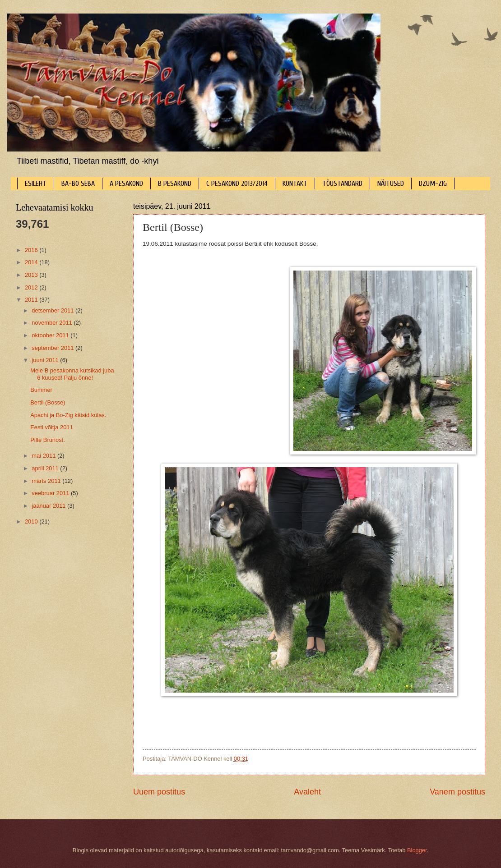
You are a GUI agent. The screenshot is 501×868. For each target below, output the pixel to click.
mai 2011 (44, 456)
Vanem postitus (457, 792)
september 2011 (53, 348)
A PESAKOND (126, 184)
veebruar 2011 (51, 493)
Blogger (417, 850)
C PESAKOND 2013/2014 (237, 184)
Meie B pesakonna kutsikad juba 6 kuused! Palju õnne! (72, 374)
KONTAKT (295, 184)
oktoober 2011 (51, 335)
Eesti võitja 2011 (51, 427)
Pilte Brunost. (48, 440)
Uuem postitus (159, 792)
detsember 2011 (53, 310)
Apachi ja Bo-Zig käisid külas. (68, 415)
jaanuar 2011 (49, 506)
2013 (32, 275)
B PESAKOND (175, 184)
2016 (32, 250)
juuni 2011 (46, 360)
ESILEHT (36, 184)
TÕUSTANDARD (342, 184)
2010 (32, 521)
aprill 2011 (46, 468)
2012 (32, 287)
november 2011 (53, 323)
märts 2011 (47, 481)
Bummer (41, 390)
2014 (32, 262)
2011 (32, 300)
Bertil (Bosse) (48, 402)
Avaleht (307, 792)
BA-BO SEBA (78, 184)
